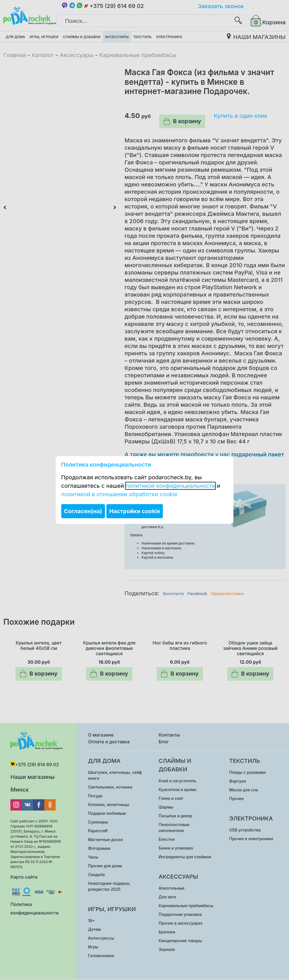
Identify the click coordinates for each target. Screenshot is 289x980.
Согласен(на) (83, 511)
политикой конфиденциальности (170, 486)
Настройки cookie (135, 511)
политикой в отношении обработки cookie (119, 494)
